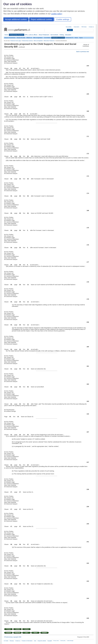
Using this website (42, 641)
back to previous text (83, 52)
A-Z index (6, 641)
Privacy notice (56, 641)
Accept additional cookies (16, 19)
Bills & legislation (38, 38)
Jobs (35, 641)
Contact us (91, 27)
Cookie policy (63, 641)
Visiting (62, 35)
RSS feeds (84, 27)
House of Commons (10, 38)
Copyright (50, 641)
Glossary (12, 641)
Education (68, 35)
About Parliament (44, 35)
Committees (47, 38)
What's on (29, 38)
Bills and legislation (38, 41)
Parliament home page (16, 41)
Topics (81, 38)
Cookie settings (63, 19)
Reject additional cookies (41, 19)
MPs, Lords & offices (31, 35)
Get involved (54, 35)
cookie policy (57, 14)
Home (6, 35)
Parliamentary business (17, 35)
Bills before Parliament (49, 41)
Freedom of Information (27, 641)
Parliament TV (69, 38)
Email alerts (77, 27)
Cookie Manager (70, 641)
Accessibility (69, 27)
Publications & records (58, 38)
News (76, 38)
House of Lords (21, 38)
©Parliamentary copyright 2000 (13, 637)
